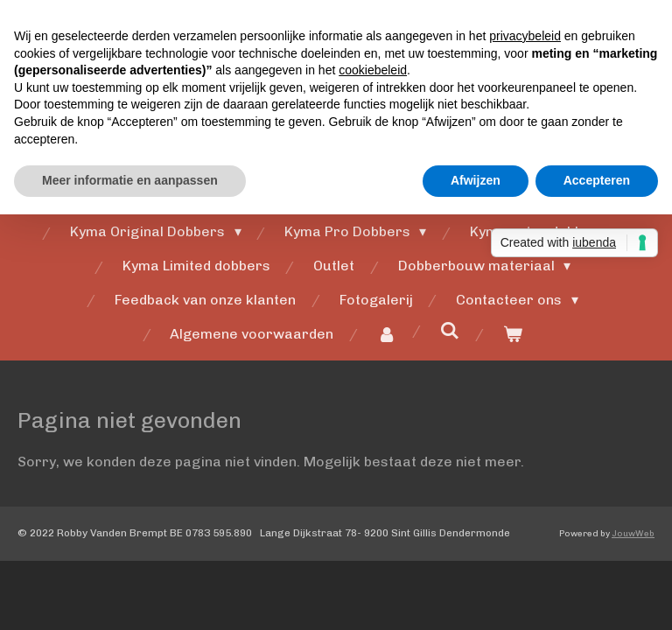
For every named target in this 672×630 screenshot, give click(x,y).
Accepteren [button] (597, 180)
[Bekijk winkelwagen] (513, 335)
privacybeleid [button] (525, 36)
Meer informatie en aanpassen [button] (130, 180)
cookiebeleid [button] (373, 70)
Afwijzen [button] (476, 180)
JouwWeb (633, 534)
